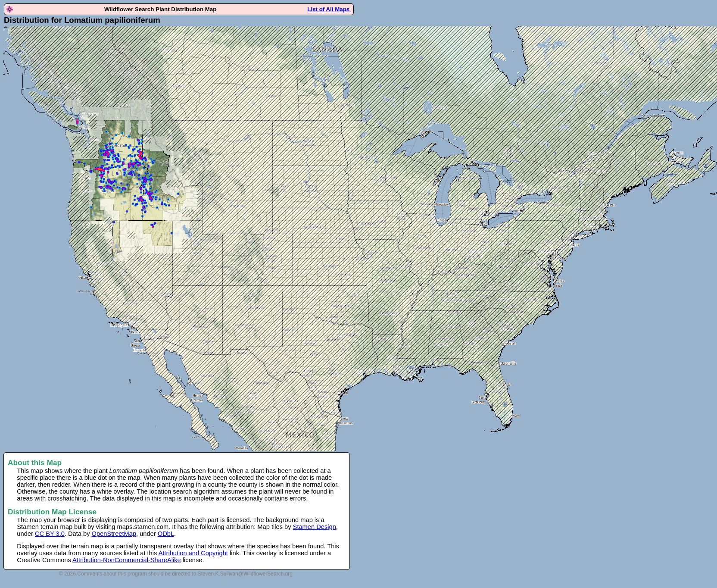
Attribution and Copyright (193, 553)
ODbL (166, 534)
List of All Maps (329, 9)
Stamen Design (315, 527)
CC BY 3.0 (50, 534)
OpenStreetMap (114, 534)
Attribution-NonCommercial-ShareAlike (127, 560)
